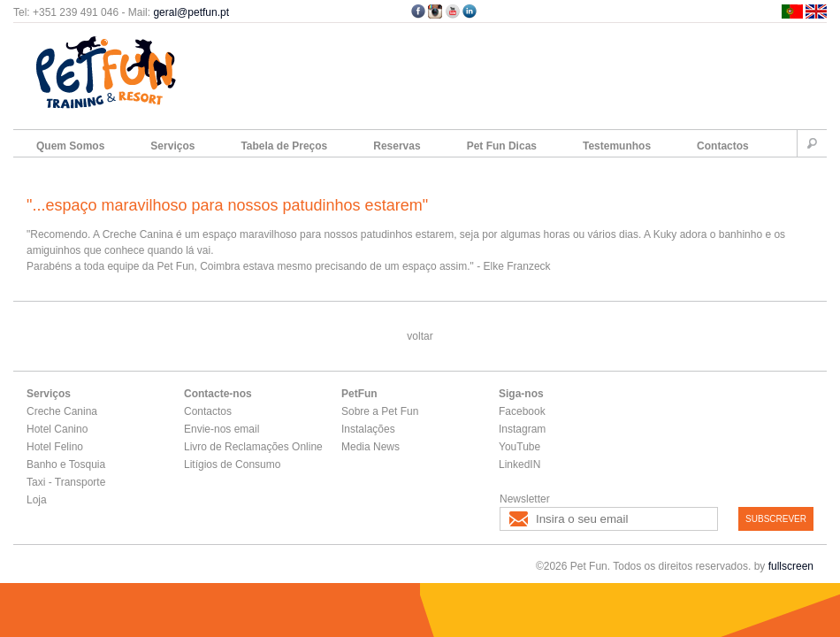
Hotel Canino (57, 429)
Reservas (397, 146)
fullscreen (791, 566)
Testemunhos (617, 146)
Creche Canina (62, 411)
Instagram (522, 429)
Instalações (368, 429)
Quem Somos (70, 146)
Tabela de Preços (284, 146)
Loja (37, 500)
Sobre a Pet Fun (380, 411)
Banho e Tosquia (66, 464)
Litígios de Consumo (232, 464)
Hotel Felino (55, 447)
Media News (370, 447)
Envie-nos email (221, 429)
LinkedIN (519, 464)
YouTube (519, 447)
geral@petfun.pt (191, 12)
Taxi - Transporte (66, 482)
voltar (420, 336)
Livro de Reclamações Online (253, 447)
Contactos (723, 146)
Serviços (172, 146)
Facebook (522, 411)
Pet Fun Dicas (502, 146)
